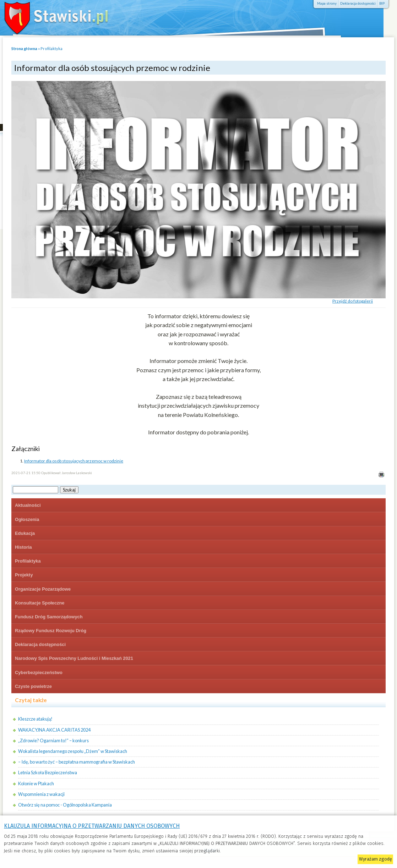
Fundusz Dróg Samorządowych (49, 617)
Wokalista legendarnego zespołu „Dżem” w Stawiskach (73, 751)
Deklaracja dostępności (358, 3)
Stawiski (51, 16)
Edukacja (25, 533)
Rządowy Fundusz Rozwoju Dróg (51, 631)
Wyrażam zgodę (376, 859)
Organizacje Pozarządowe (43, 589)
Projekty (24, 575)
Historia (23, 547)
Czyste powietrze (33, 686)
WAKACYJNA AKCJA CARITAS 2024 (54, 730)
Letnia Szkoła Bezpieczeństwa (48, 772)
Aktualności (28, 505)
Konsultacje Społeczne (40, 603)
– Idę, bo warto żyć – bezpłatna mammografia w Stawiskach (77, 762)
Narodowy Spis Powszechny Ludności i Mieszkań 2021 (74, 658)
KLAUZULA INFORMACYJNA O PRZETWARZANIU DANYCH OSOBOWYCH (92, 826)
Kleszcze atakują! (35, 719)
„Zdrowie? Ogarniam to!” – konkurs (53, 740)
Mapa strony (327, 3)
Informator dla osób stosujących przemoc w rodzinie (74, 461)
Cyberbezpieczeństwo (39, 672)
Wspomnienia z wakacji (41, 794)
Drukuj (381, 475)
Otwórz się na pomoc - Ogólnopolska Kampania (65, 805)
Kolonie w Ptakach (36, 783)
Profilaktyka (51, 48)
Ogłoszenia (27, 519)
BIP (382, 3)
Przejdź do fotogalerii (353, 301)
